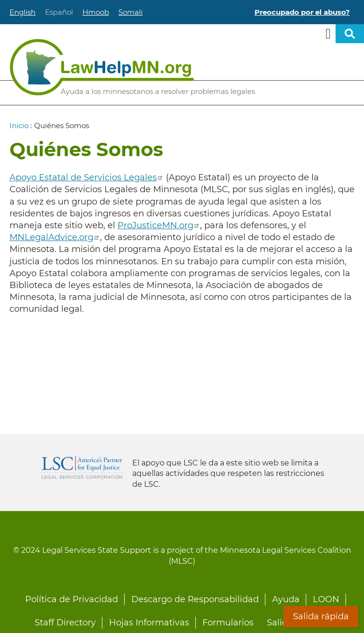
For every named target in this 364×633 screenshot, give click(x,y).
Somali (131, 12)
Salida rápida (321, 616)
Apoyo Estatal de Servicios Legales (86, 177)
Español (59, 12)
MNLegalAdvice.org (55, 237)
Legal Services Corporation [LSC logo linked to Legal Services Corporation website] (82, 467)
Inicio (19, 126)
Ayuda (286, 599)
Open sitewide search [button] (350, 34)
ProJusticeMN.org (159, 225)
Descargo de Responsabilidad (195, 599)
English (23, 12)
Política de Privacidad (72, 599)
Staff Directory (65, 623)
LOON (326, 599)
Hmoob (96, 12)
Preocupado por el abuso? (302, 12)
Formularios (228, 623)
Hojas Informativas (149, 623)
